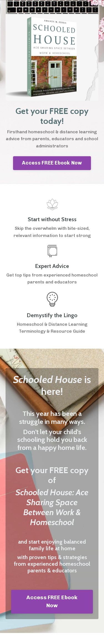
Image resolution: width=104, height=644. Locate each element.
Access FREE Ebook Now (52, 163)
